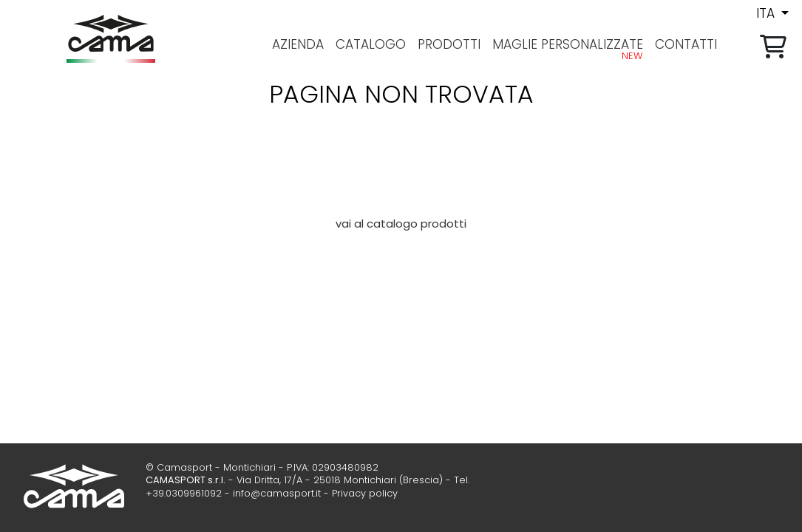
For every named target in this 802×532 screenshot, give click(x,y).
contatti (686, 44)
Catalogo (371, 44)
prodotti (449, 44)
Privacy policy (365, 493)
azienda (298, 44)
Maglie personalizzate (568, 44)
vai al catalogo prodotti (401, 224)
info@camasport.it (277, 493)
